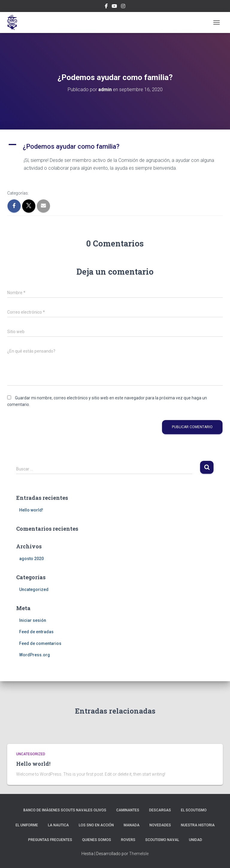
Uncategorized (34, 589)
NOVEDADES (160, 825)
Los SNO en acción (96, 825)
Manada (132, 825)
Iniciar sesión (33, 620)
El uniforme (27, 825)
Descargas (160, 810)
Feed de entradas (36, 632)
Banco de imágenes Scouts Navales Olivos (65, 810)
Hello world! (31, 510)
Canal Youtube (114, 7)
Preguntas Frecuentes (50, 840)
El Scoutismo (194, 810)
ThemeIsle (139, 854)
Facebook (106, 7)
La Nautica (58, 825)
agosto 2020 (31, 559)
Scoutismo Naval (162, 840)
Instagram (123, 7)
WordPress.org (35, 655)
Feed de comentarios (40, 643)
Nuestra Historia (198, 825)
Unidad (196, 840)
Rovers (128, 840)
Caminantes (128, 810)
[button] (115, 147)
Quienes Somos (97, 840)
